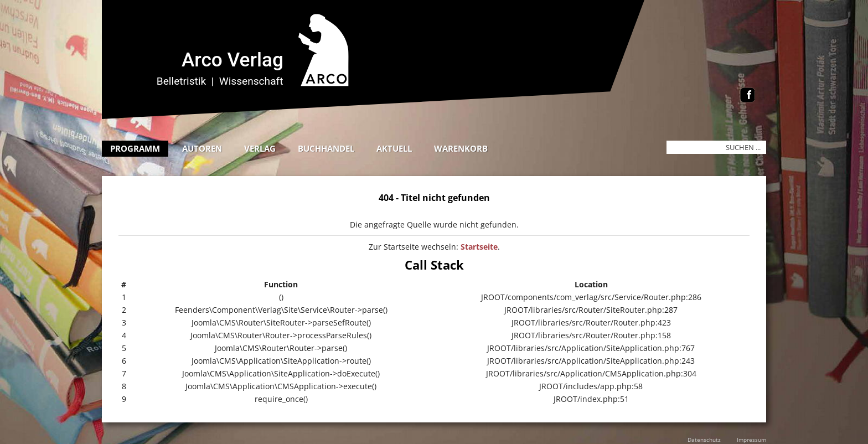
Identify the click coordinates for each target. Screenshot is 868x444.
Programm (135, 148)
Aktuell (394, 148)
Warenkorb (461, 148)
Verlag (260, 148)
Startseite (479, 247)
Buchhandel (326, 148)
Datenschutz (704, 440)
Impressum (751, 440)
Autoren (202, 148)
